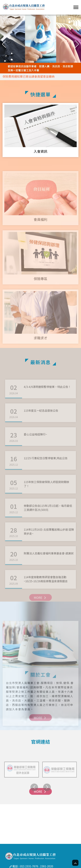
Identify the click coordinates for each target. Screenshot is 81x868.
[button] (77, 44)
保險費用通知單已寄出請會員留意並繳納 (29, 76)
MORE (40, 605)
